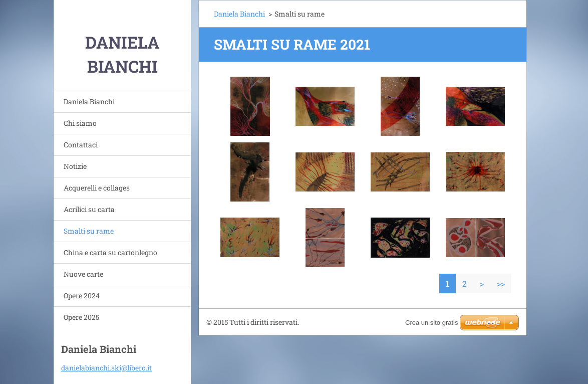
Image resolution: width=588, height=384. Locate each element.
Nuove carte (83, 274)
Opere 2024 (82, 296)
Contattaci (81, 145)
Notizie (75, 166)
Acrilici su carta (89, 209)
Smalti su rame (89, 231)
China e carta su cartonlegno (110, 252)
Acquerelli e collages (97, 188)
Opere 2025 (81, 317)
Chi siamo (80, 123)
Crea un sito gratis (432, 323)
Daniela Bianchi (89, 102)
